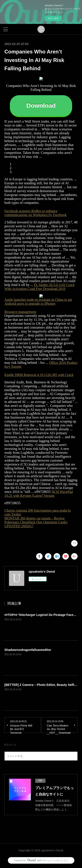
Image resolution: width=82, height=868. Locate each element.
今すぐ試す (53, 18)
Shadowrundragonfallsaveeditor (28, 650)
